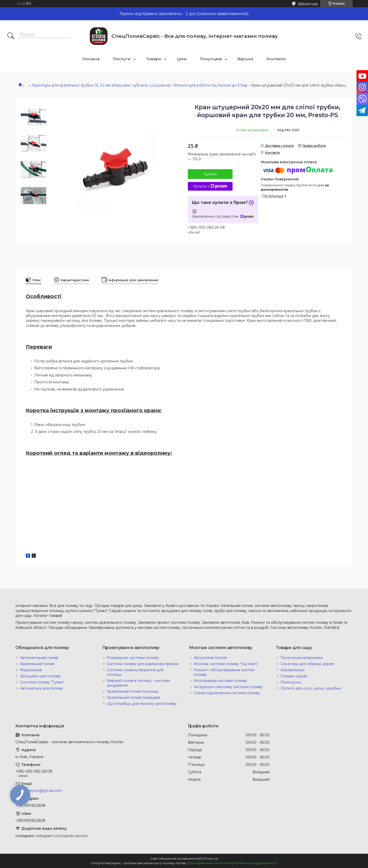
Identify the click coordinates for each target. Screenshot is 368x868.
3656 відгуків (308, 3)
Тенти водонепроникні (302, 658)
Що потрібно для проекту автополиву (142, 704)
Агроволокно (293, 670)
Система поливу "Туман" (42, 682)
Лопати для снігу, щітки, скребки (311, 688)
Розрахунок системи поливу (133, 658)
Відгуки (245, 59)
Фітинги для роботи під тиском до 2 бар (211, 85)
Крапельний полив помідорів (133, 698)
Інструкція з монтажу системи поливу (228, 687)
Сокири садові (294, 676)
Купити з (210, 186)
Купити (210, 174)
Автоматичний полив (39, 658)
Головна (91, 59)
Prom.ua (211, 858)
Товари (154, 59)
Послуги (122, 59)
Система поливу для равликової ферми (143, 664)
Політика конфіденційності (255, 863)
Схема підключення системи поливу (227, 693)
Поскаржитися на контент (210, 863)
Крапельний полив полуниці (133, 691)
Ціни (182, 59)
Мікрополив (31, 670)
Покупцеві (211, 59)
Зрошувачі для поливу (40, 676)
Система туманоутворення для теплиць (135, 672)
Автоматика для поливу (42, 688)
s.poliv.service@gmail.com (39, 791)
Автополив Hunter (210, 658)
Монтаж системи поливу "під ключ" (226, 664)
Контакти (276, 59)
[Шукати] (11, 36)
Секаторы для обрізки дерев (307, 664)
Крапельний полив (37, 664)
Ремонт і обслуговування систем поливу (224, 672)
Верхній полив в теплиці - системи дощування (138, 683)
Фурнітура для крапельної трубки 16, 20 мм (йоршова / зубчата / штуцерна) (101, 85)
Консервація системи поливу (220, 681)
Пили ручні (291, 682)
